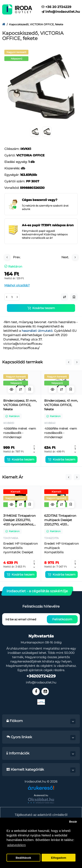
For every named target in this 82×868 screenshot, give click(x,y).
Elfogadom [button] (59, 858)
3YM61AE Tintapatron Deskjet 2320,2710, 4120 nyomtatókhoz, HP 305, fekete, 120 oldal (19, 520)
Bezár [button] (73, 822)
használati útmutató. (38, 331)
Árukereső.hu (41, 795)
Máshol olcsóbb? (17, 285)
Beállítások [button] (23, 858)
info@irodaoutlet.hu (61, 12)
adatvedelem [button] (16, 845)
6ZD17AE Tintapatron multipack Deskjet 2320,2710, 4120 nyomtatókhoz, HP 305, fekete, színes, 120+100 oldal (60, 520)
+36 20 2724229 (56, 7)
